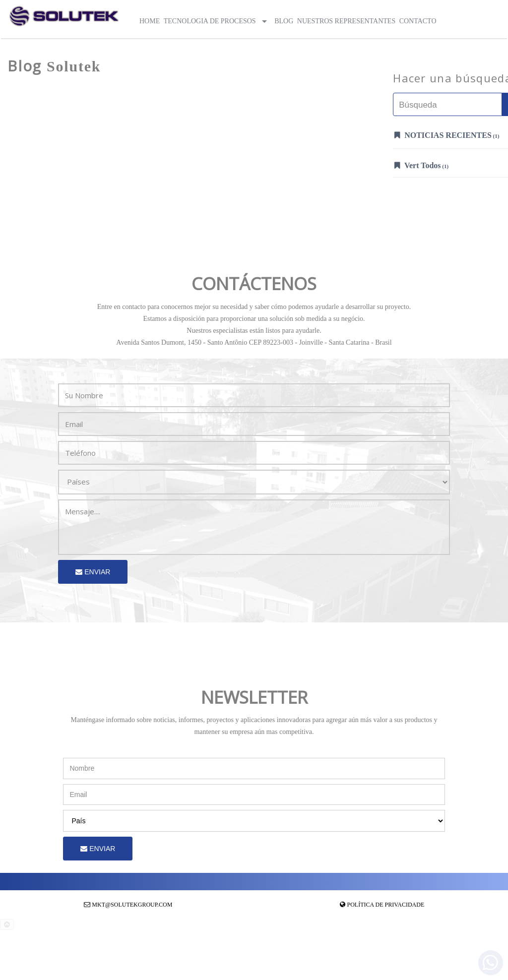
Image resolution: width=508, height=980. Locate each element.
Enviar (93, 572)
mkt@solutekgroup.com (132, 905)
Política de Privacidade (386, 905)
